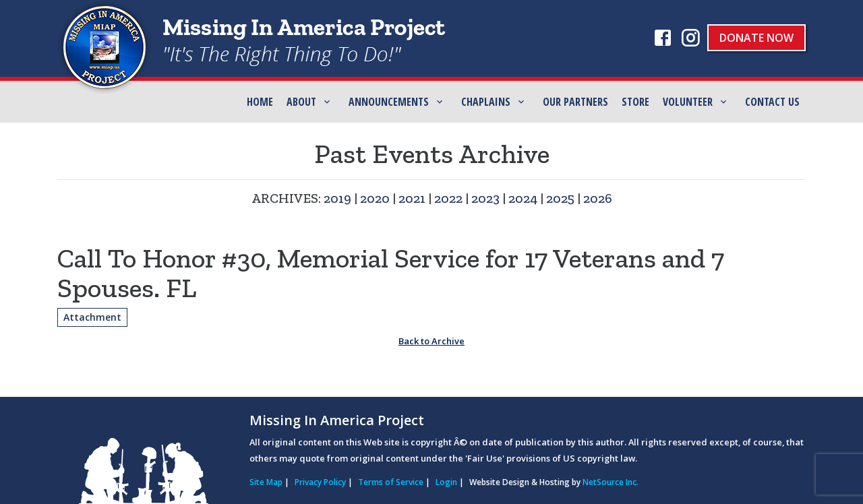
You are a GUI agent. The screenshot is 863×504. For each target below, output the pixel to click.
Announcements (389, 102)
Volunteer (688, 102)
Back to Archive (431, 341)
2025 (560, 198)
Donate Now (756, 38)
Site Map (266, 482)
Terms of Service (391, 482)
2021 (412, 198)
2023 (485, 198)
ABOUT (301, 102)
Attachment (92, 317)
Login (446, 482)
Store (635, 102)
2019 (337, 198)
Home (260, 102)
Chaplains (486, 102)
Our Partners (575, 102)
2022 (448, 198)
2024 (523, 198)
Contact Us (772, 102)
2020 (375, 198)
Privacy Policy (320, 482)
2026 (598, 198)
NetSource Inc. (611, 482)
